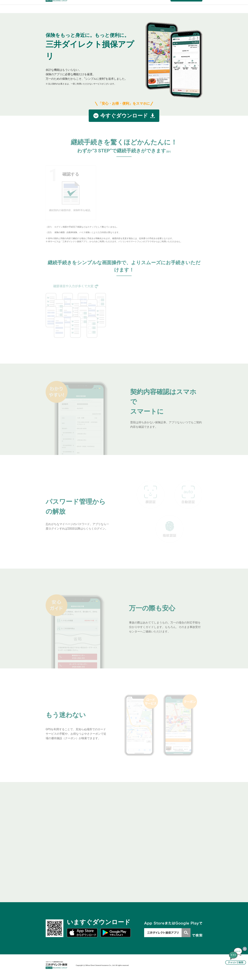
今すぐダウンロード (124, 116)
